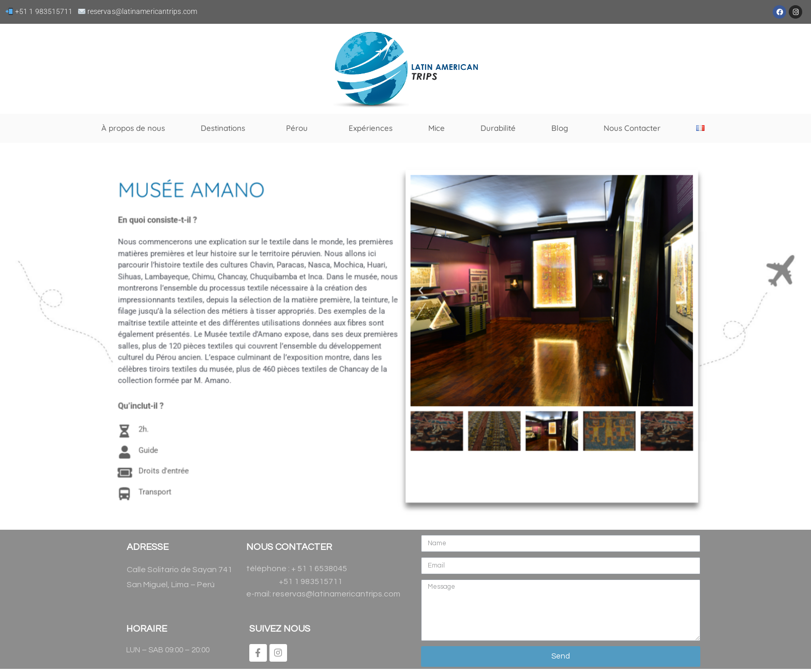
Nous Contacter (632, 128)
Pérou (299, 128)
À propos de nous (133, 128)
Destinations (226, 128)
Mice (437, 128)
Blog (560, 128)
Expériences (371, 128)
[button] (420, 292)
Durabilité (498, 128)
